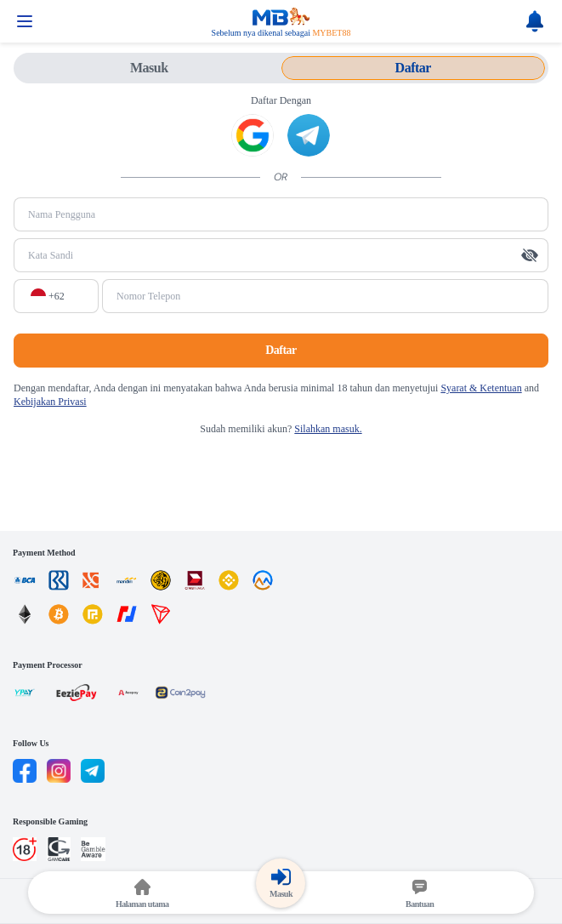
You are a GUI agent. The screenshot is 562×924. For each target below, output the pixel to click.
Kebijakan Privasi (50, 402)
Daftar (281, 350)
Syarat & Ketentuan (481, 388)
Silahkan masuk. (328, 429)
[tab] (149, 68)
